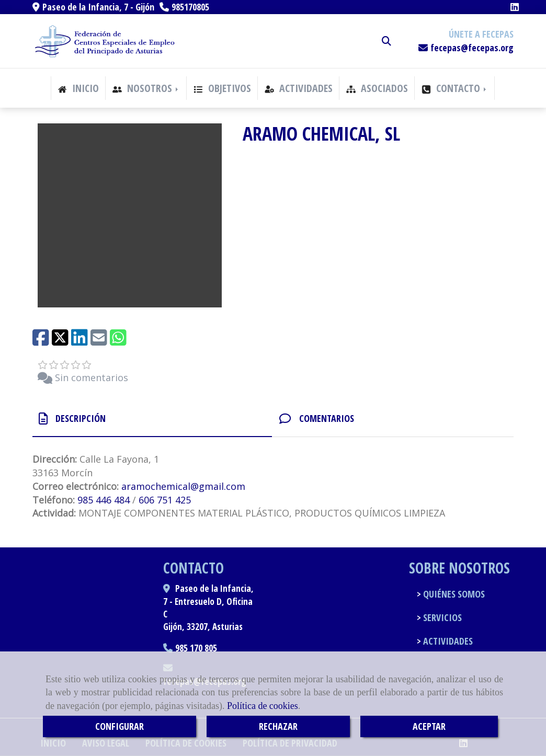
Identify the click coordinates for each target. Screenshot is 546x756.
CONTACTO (455, 88)
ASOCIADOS (377, 88)
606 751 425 (165, 500)
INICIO (78, 88)
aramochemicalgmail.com (183, 486)
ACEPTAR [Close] (429, 726)
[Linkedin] (515, 7)
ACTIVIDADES (299, 88)
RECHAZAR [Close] (278, 726)
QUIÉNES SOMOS (453, 594)
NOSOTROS (146, 88)
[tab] (152, 419)
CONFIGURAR (120, 726)
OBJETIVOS (222, 88)
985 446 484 (104, 500)
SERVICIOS (441, 617)
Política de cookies (263, 706)
